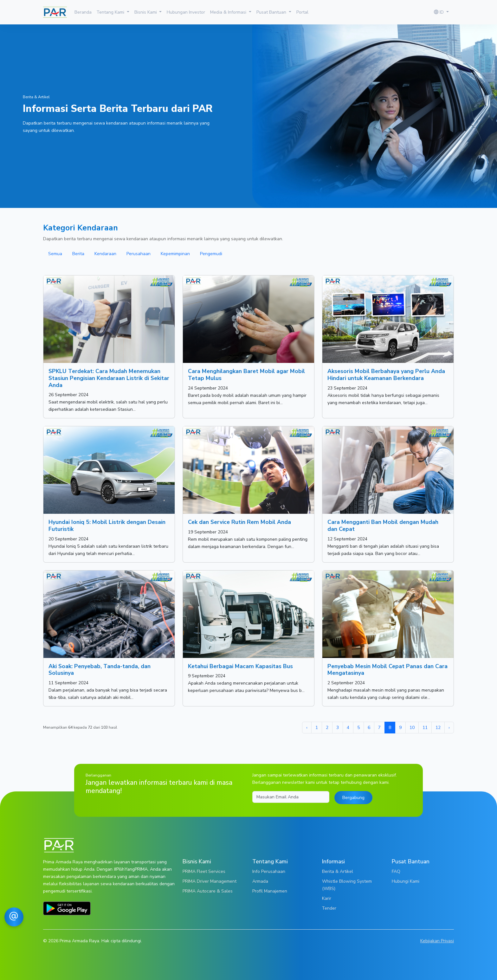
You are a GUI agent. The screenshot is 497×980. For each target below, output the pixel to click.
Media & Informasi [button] (229, 12)
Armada (260, 881)
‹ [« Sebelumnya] (307, 727)
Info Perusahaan (269, 871)
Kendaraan (105, 254)
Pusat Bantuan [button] (272, 12)
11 (425, 727)
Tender (329, 908)
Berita (78, 254)
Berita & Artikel (338, 871)
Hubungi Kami (406, 881)
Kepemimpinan (175, 254)
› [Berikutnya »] (449, 727)
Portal (302, 12)
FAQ (396, 871)
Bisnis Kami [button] (146, 12)
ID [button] (439, 12)
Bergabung (353, 797)
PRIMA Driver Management (210, 881)
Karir (327, 898)
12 (438, 727)
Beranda (83, 12)
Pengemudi (211, 254)
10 (412, 727)
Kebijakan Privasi (437, 941)
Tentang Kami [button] (111, 12)
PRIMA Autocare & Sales (208, 891)
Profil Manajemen (270, 891)
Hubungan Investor (186, 12)
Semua (55, 254)
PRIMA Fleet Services (204, 871)
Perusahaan (139, 254)
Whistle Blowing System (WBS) (347, 885)
